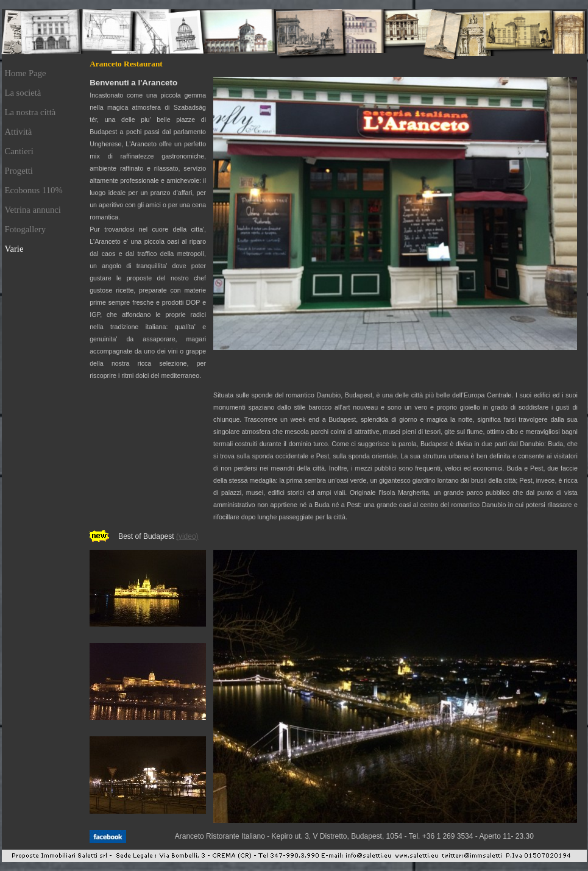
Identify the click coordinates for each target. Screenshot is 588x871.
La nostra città (30, 112)
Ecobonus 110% (34, 190)
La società (23, 93)
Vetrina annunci (33, 210)
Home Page (26, 73)
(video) (187, 536)
